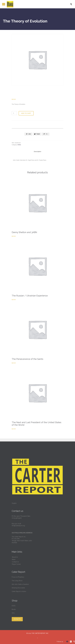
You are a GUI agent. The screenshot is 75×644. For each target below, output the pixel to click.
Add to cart (26, 113)
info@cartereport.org (18, 526)
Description (37, 151)
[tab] (37, 151)
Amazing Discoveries (18, 588)
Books (14, 609)
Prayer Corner (16, 564)
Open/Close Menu (4, 4)
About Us (15, 557)
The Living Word (17, 581)
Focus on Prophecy (18, 577)
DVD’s (14, 606)
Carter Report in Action (19, 591)
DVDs (19, 145)
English (14, 503)
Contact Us (15, 562)
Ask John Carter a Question (20, 584)
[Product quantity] (14, 113)
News (14, 559)
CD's (13, 613)
